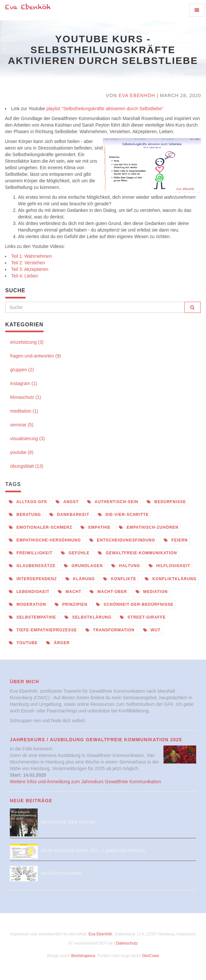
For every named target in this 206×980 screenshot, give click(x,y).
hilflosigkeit (169, 566)
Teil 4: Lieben (25, 276)
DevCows (150, 956)
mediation (152, 592)
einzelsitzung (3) (27, 342)
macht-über (108, 592)
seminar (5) (22, 425)
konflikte (120, 579)
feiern (176, 540)
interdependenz (33, 579)
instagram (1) (24, 383)
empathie (95, 527)
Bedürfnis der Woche (68, 822)
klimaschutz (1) (26, 397)
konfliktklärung (171, 579)
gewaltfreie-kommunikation (137, 553)
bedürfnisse (166, 502)
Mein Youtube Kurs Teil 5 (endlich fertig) (93, 851)
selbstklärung (88, 617)
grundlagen (83, 566)
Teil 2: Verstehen (28, 263)
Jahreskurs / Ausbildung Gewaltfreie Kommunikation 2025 (96, 740)
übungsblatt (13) (27, 466)
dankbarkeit (69, 515)
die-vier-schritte (123, 515)
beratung (25, 515)
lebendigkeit (29, 592)
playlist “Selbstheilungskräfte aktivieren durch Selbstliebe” (105, 109)
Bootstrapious (83, 956)
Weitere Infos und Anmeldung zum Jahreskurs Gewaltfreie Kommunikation (85, 782)
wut (152, 630)
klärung (80, 579)
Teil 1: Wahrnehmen (31, 256)
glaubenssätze (32, 566)
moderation (28, 604)
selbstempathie (32, 617)
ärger (58, 643)
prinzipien (71, 604)
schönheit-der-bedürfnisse (135, 604)
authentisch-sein (113, 502)
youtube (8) (22, 452)
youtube (23, 643)
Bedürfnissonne (62, 873)
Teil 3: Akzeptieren (30, 269)
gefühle (75, 553)
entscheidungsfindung (122, 540)
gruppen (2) (22, 370)
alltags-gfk (28, 502)
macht (70, 592)
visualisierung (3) (28, 439)
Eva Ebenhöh (137, 95)
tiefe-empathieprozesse (43, 630)
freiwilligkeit (31, 553)
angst (67, 502)
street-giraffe (143, 617)
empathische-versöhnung (45, 540)
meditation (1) (24, 411)
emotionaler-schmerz (41, 527)
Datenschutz (127, 943)
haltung (126, 566)
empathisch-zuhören (149, 527)
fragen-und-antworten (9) (36, 356)
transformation (110, 630)
